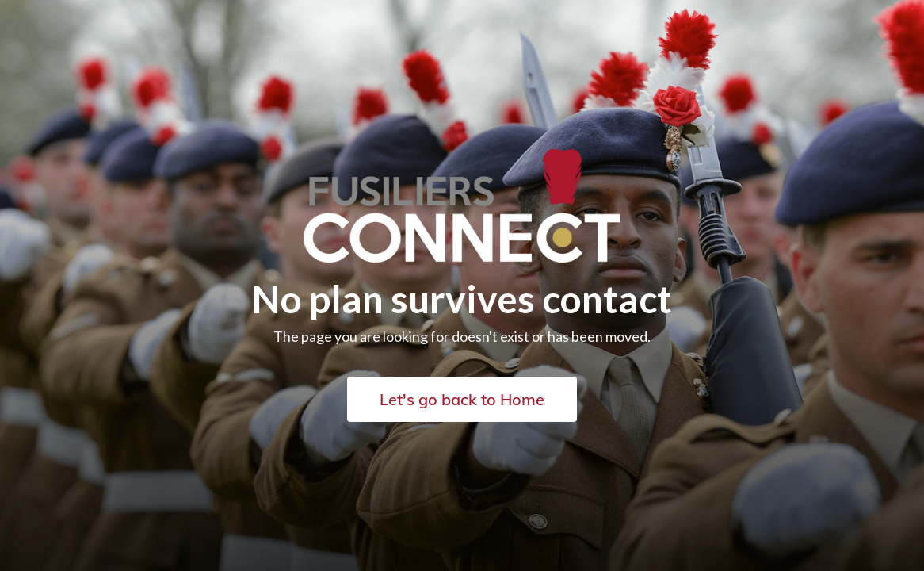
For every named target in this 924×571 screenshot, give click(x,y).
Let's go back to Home (462, 399)
